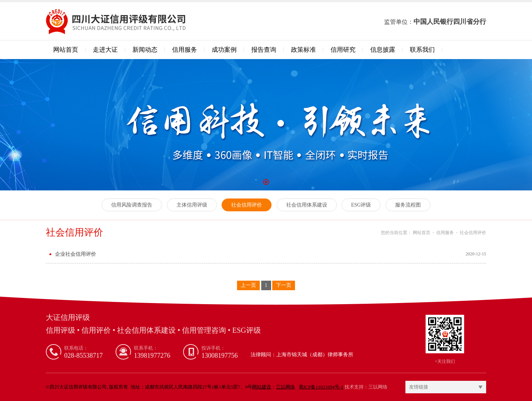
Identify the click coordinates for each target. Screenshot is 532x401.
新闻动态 (145, 50)
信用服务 (185, 50)
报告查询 (264, 50)
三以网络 (378, 387)
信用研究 (343, 50)
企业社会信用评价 (76, 254)
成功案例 (224, 50)
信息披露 (383, 50)
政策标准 (303, 50)
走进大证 (105, 50)
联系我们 (422, 50)
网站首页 (66, 50)
